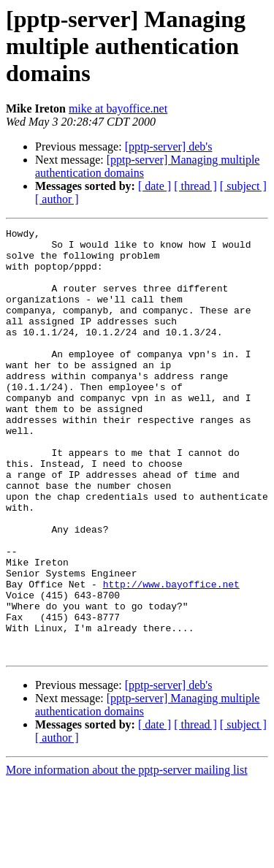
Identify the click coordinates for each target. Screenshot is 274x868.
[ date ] (155, 186)
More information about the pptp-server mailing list (127, 855)
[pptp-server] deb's (169, 146)
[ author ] (57, 199)
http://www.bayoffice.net (171, 656)
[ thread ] (195, 186)
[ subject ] (243, 186)
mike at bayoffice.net (118, 108)
